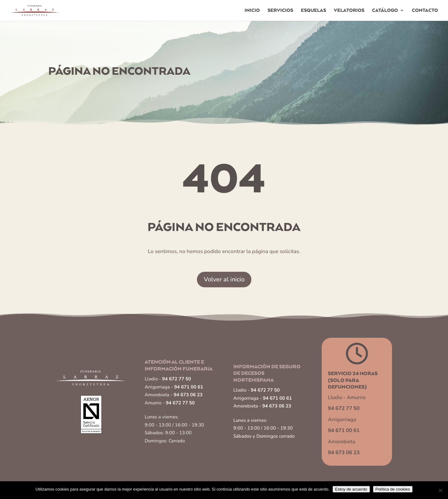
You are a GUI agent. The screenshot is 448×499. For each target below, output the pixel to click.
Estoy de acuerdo (351, 489)
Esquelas (313, 11)
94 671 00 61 (189, 387)
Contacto (425, 11)
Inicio (252, 11)
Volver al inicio (224, 279)
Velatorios (349, 11)
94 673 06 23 (188, 395)
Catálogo (385, 11)
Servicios (280, 11)
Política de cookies (393, 489)
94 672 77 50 (177, 379)
